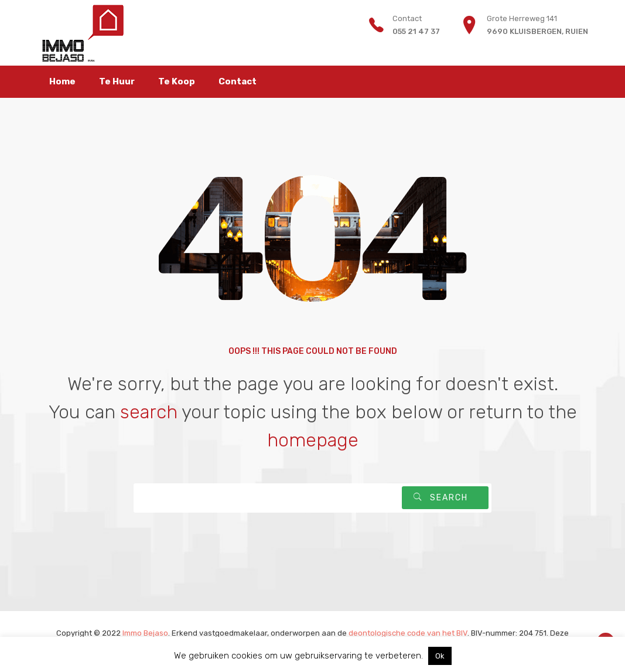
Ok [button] (440, 656)
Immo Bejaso (145, 633)
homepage (313, 440)
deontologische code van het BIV (408, 633)
